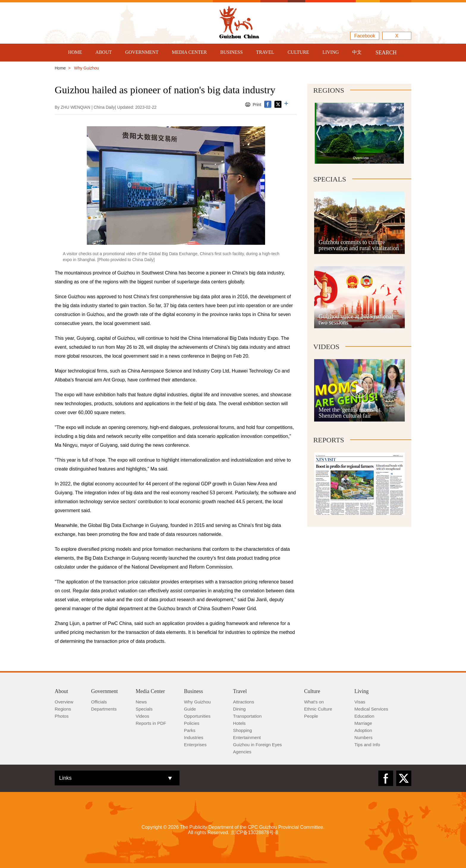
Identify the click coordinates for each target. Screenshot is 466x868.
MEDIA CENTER (189, 52)
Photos (62, 716)
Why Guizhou (197, 702)
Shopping (242, 730)
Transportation (247, 716)
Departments (104, 709)
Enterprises (195, 745)
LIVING (331, 52)
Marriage (363, 723)
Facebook (365, 36)
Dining (239, 709)
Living (362, 691)
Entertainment (247, 737)
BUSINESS (232, 52)
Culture (312, 691)
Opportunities (197, 716)
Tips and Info (367, 745)
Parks (190, 730)
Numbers (364, 737)
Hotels (239, 723)
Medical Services (371, 709)
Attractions (244, 702)
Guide (190, 709)
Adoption (363, 730)
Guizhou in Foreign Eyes (257, 745)
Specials (330, 179)
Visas (360, 702)
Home (60, 68)
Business (193, 691)
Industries (194, 737)
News (141, 702)
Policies (192, 723)
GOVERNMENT (142, 52)
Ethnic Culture (318, 709)
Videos (326, 347)
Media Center (150, 691)
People (311, 716)
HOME (75, 52)
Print (257, 105)
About (61, 691)
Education (365, 716)
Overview (64, 702)
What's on (314, 702)
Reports (329, 440)
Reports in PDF (151, 723)
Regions (329, 90)
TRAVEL (265, 52)
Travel (240, 691)
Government (105, 691)
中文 (357, 52)
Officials (99, 702)
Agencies (242, 752)
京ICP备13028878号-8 (254, 833)
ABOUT (104, 52)
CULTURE (298, 52)
